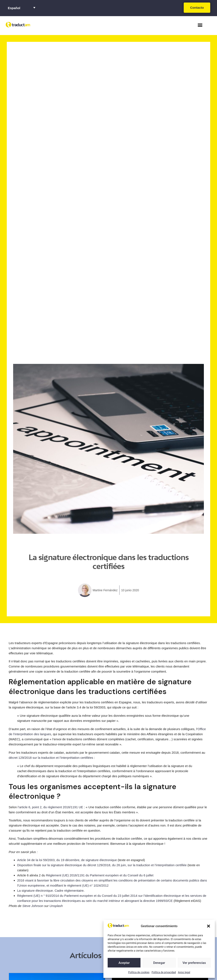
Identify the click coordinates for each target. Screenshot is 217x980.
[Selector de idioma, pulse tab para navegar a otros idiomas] (22, 8)
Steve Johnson (33, 906)
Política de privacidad (164, 972)
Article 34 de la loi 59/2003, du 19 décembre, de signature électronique (67, 860)
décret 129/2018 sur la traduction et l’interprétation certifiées (51, 758)
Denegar (159, 963)
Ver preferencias (194, 963)
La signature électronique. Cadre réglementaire (50, 891)
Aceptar (124, 963)
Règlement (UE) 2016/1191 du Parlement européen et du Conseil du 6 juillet (100, 875)
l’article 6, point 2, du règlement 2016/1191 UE (51, 807)
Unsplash (56, 906)
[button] (209, 926)
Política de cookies (139, 972)
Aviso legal (184, 972)
